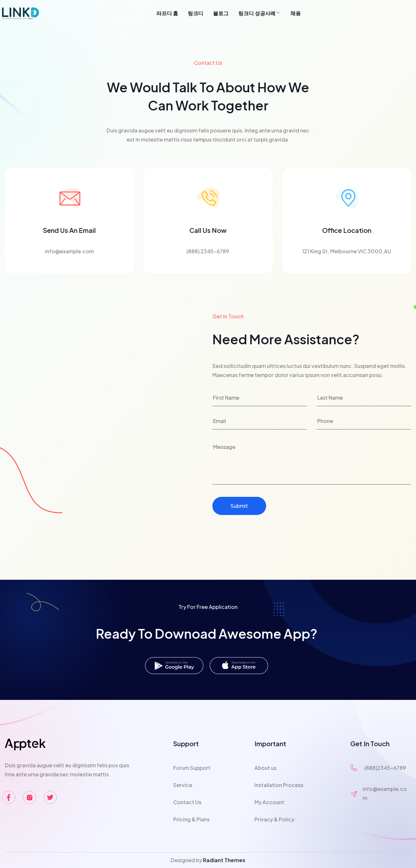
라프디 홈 (167, 13)
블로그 (221, 13)
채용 (296, 13)
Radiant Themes (224, 860)
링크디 (196, 13)
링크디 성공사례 (259, 13)
